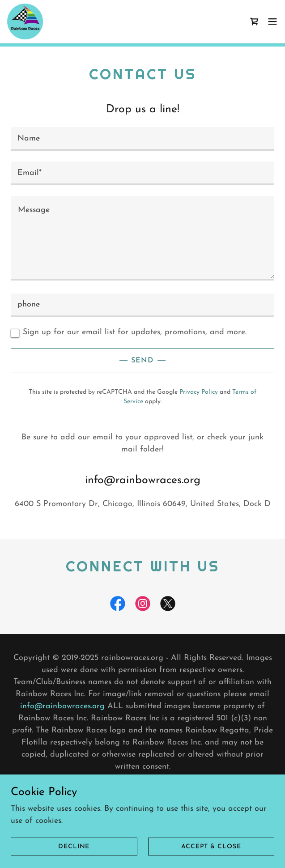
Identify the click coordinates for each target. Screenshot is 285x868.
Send (142, 361)
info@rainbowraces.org (62, 706)
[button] (272, 21)
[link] (25, 21)
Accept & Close (211, 847)
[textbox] (142, 139)
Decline (74, 847)
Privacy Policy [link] (199, 392)
